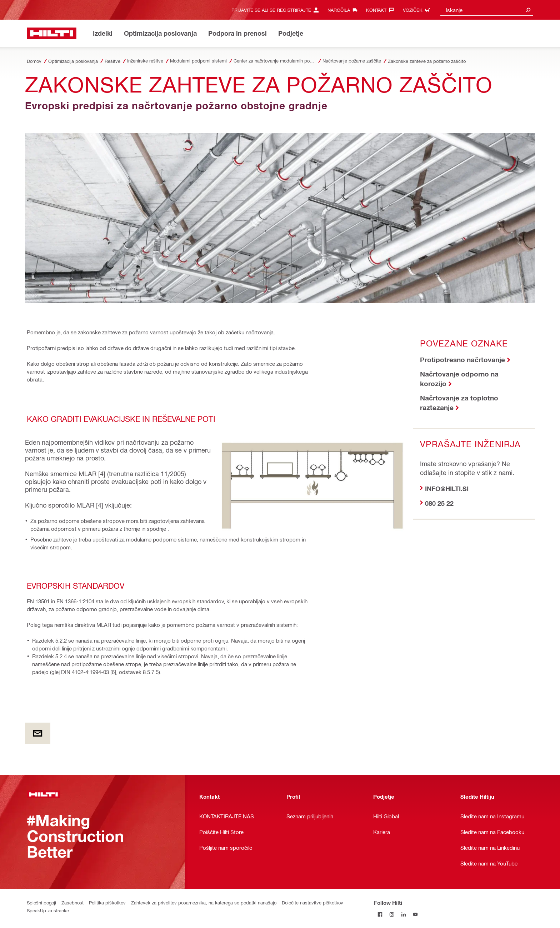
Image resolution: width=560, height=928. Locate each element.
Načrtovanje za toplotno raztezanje (459, 403)
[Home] (52, 33)
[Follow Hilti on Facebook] (380, 914)
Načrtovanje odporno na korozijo (459, 379)
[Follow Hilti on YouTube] (415, 914)
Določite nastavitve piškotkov (312, 902)
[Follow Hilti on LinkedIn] (403, 914)
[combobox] (487, 10)
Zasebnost (72, 902)
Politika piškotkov (107, 902)
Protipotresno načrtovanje (462, 360)
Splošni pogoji (41, 902)
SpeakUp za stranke (48, 910)
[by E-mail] (38, 733)
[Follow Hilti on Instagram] (392, 914)
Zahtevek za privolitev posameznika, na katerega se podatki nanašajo (204, 902)
